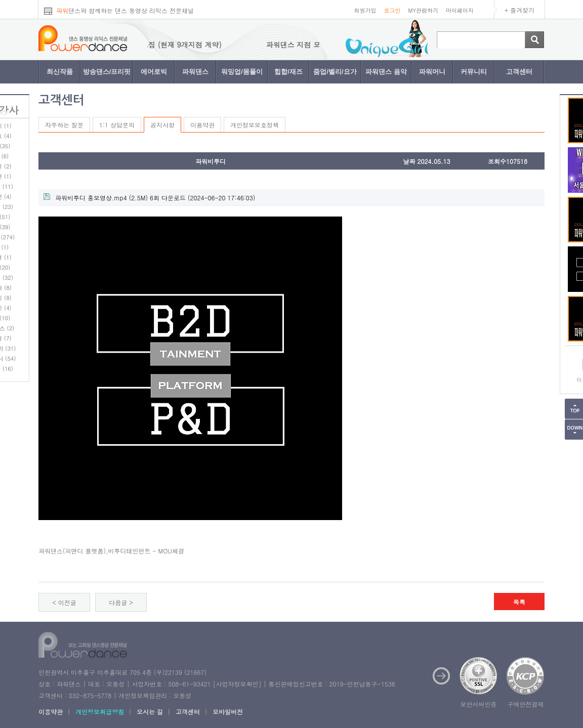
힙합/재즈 (288, 72)
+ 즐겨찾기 (519, 10)
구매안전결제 (526, 704)
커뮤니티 (474, 72)
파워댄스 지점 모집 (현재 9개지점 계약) (165, 45)
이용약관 (202, 125)
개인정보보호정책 (255, 125)
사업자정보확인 (237, 684)
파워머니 (432, 72)
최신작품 (60, 72)
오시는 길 (150, 712)
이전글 (67, 602)
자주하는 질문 (64, 125)
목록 (519, 602)
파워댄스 (195, 72)
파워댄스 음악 (386, 72)
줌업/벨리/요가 (335, 72)
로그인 (392, 10)
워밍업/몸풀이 (242, 72)
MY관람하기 (423, 10)
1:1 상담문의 (117, 125)
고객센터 (519, 72)
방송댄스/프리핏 (107, 72)
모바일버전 (228, 712)
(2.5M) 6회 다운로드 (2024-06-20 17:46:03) (149, 198)
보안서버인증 (479, 704)
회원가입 (365, 10)
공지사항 (162, 125)
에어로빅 (154, 72)
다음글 (118, 602)
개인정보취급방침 (100, 712)
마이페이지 (460, 10)
